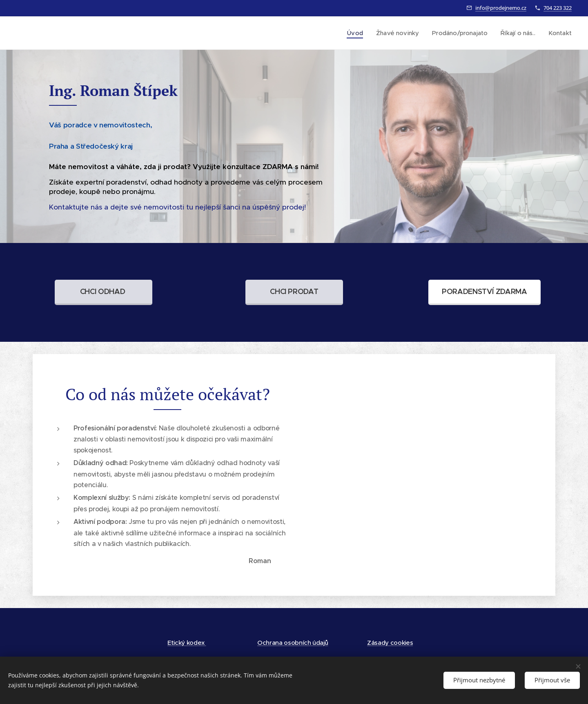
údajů (320, 643)
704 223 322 (558, 8)
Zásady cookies (390, 643)
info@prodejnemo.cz (501, 8)
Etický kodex (187, 643)
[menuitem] (356, 33)
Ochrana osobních (285, 643)
